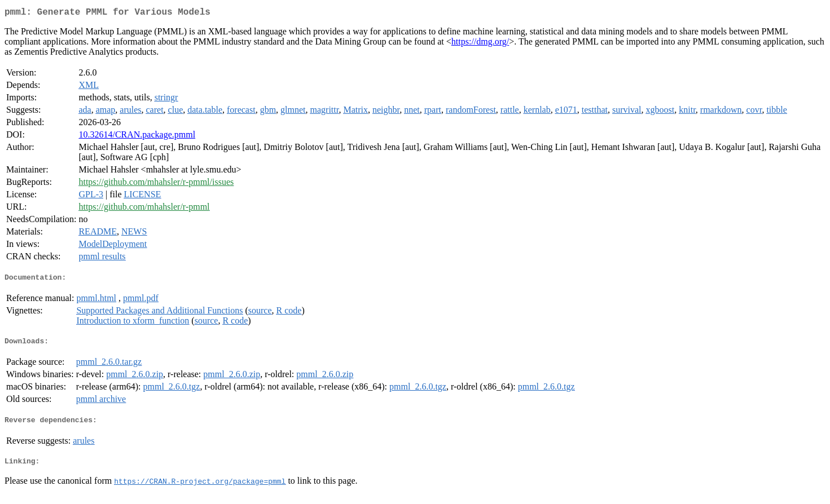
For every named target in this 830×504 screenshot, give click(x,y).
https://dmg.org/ (480, 44)
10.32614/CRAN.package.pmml (137, 137)
